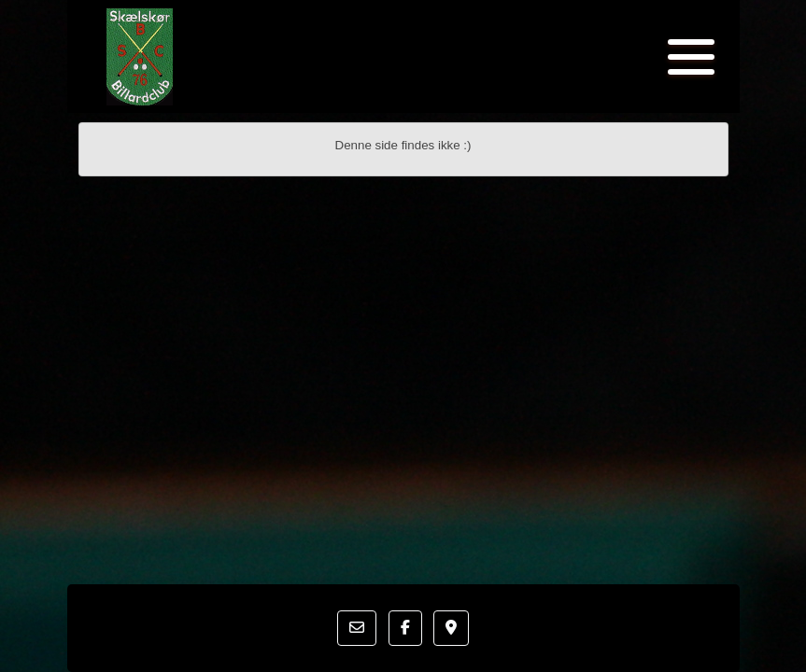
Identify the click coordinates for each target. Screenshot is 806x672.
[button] (357, 628)
